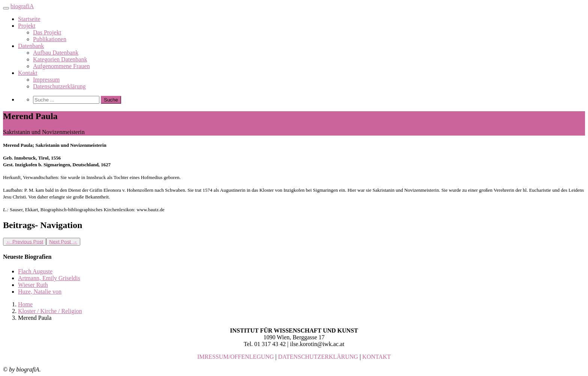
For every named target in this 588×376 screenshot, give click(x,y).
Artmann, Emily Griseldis (49, 278)
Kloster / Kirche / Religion (50, 311)
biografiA (22, 6)
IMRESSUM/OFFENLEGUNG (235, 357)
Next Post (63, 242)
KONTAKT (376, 357)
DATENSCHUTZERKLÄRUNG (318, 357)
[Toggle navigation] (6, 8)
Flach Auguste (35, 271)
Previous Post (25, 242)
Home (25, 304)
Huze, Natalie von (40, 292)
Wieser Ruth (33, 285)
